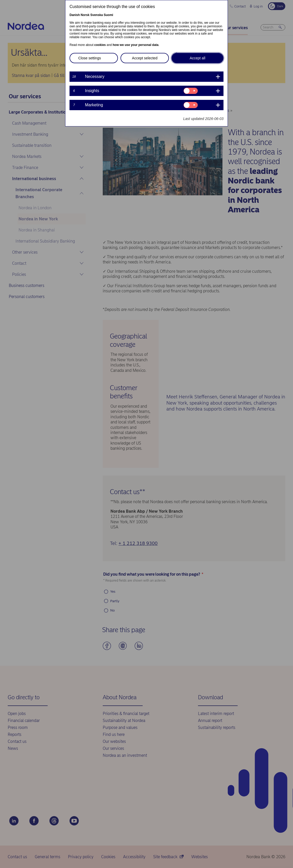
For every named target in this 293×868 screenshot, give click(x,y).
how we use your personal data (135, 45)
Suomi (109, 15)
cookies (100, 45)
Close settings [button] (90, 58)
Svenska (97, 15)
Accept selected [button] (145, 58)
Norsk (85, 15)
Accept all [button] (198, 58)
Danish (75, 15)
